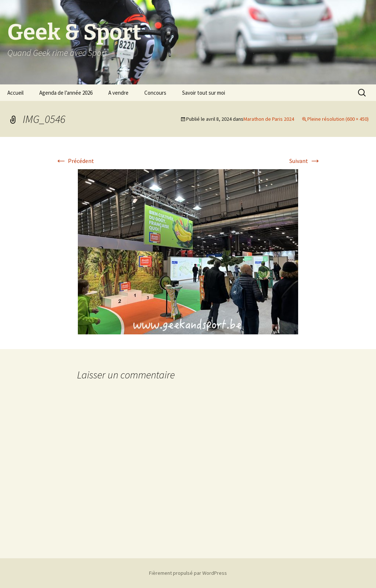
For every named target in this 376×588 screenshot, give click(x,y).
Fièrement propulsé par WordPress (188, 573)
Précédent (75, 161)
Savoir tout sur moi (204, 93)
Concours (155, 93)
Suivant (305, 161)
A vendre (118, 93)
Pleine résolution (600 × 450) (338, 119)
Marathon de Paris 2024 (269, 119)
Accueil (15, 93)
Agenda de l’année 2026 (66, 93)
